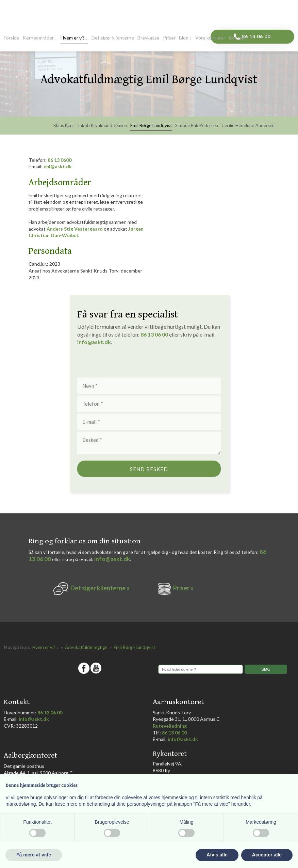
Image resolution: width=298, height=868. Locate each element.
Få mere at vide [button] (34, 855)
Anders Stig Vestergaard (75, 229)
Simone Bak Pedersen (197, 126)
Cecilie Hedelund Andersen (248, 126)
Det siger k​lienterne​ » (100, 588)
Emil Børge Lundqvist (151, 126)
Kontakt (237, 38)
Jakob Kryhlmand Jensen (102, 126)
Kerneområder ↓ (40, 38)
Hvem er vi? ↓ (74, 38)
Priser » (183, 588)
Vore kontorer (210, 38)
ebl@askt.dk (58, 166)
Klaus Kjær (64, 126)
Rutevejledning (170, 726)
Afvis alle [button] (217, 855)
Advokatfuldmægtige (87, 647)
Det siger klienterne (113, 38)
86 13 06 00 (50, 712)
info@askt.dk (112, 559)
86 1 (147, 334)
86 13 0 (55, 160)
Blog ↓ (185, 38)
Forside (12, 38)
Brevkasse (148, 38)
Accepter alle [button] (267, 855)
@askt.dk (99, 342)
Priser (169, 38)
